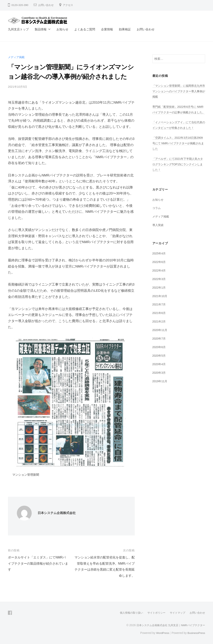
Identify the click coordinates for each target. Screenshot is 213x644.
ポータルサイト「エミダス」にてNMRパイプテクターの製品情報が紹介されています (38, 563)
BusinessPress (196, 633)
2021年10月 (160, 301)
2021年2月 (160, 327)
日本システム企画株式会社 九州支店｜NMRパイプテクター (168, 625)
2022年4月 (160, 276)
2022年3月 (160, 284)
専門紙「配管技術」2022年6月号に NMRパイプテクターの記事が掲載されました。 (178, 112)
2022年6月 (160, 267)
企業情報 (107, 29)
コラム (157, 213)
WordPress (161, 633)
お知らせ (62, 29)
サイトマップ (176, 613)
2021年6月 (160, 318)
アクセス (70, 5)
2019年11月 (160, 386)
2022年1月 (160, 293)
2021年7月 (160, 309)
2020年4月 (160, 369)
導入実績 (158, 230)
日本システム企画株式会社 (58, 513)
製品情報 (41, 29)
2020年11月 (160, 335)
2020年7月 (160, 344)
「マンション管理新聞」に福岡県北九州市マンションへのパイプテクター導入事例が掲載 (178, 91)
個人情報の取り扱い (127, 613)
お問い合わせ (47, 5)
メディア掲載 (17, 57)
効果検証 (125, 29)
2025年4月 (160, 258)
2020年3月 (160, 378)
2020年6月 (160, 352)
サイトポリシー (153, 613)
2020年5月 (160, 361)
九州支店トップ (18, 29)
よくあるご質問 (85, 29)
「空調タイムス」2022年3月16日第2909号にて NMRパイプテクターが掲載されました (177, 148)
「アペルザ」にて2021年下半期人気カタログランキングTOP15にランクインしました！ (178, 169)
